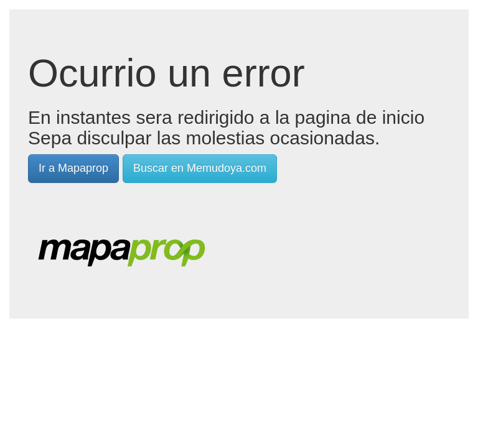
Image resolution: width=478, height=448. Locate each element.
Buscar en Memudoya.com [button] (200, 168)
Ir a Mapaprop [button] (73, 168)
